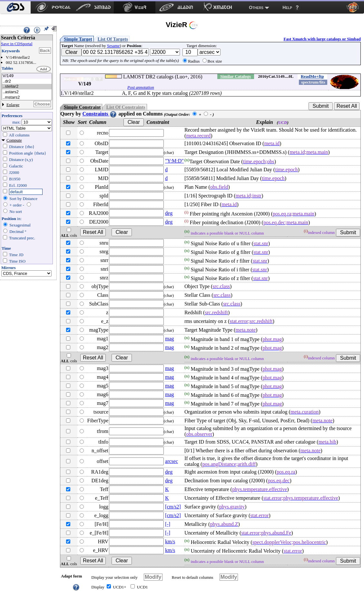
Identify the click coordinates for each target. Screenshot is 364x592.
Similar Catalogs (236, 76)
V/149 (27, 76)
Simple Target (78, 39)
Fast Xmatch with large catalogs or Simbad (322, 39)
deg (169, 213)
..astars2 (27, 92)
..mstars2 (27, 98)
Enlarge (13, 105)
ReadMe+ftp (312, 76)
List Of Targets (113, 39)
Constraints (100, 114)
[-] (168, 524)
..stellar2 (27, 87)
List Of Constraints (126, 107)
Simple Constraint (82, 107)
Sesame (113, 46)
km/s (170, 542)
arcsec (172, 461)
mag (170, 339)
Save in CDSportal (17, 44)
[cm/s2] (173, 507)
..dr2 (27, 81)
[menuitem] (15, 7)
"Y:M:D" (174, 161)
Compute (14, 140)
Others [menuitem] (256, 7)
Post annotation (141, 87)
